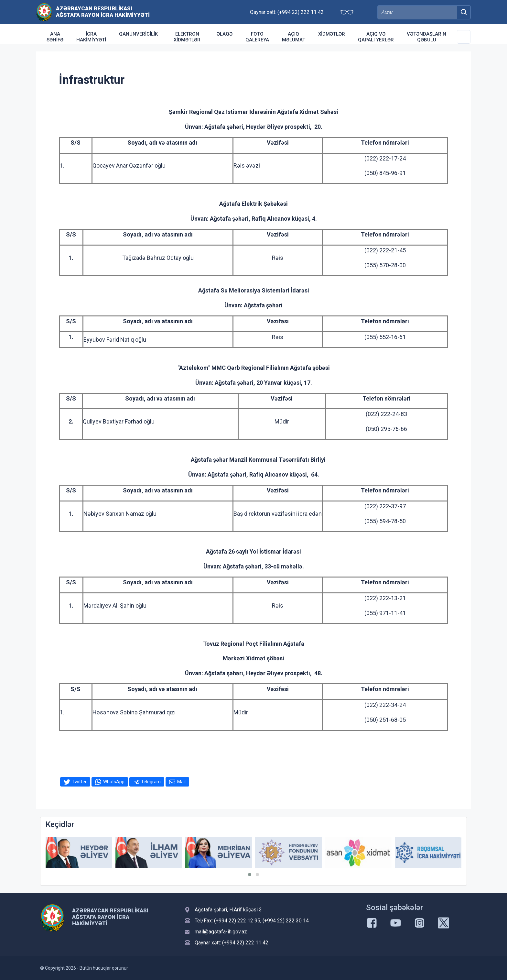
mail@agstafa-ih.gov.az (221, 932)
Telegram (151, 782)
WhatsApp (114, 782)
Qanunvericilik (138, 34)
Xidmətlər (332, 34)
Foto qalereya (257, 37)
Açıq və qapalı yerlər (376, 37)
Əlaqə (225, 34)
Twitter (79, 782)
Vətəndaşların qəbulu (426, 37)
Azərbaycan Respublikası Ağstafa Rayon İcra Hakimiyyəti (103, 12)
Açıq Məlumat (294, 37)
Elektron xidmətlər (187, 37)
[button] (250, 875)
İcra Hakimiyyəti (91, 37)
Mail (181, 782)
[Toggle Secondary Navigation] (464, 37)
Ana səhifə (55, 37)
